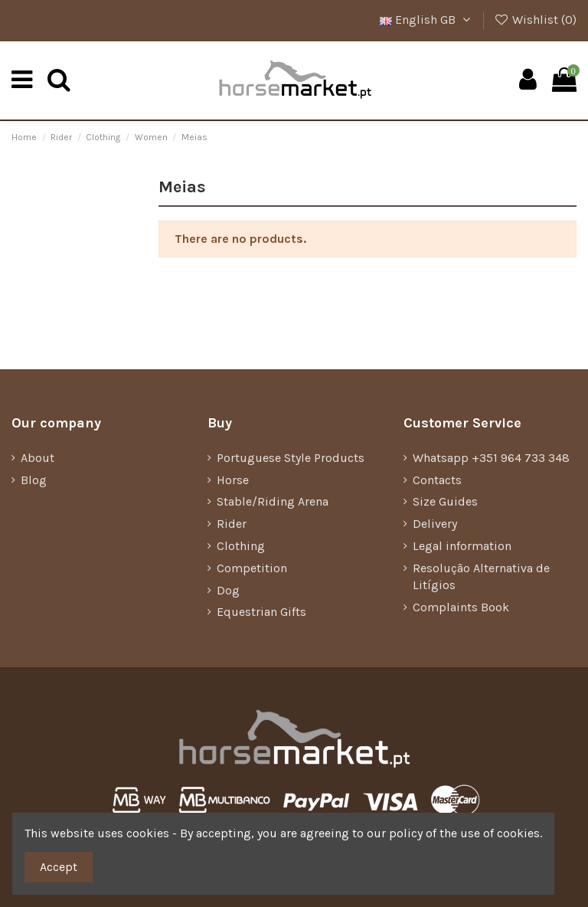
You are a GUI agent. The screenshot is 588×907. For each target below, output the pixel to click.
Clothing (241, 546)
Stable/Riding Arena (273, 501)
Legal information (462, 546)
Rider (232, 524)
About (38, 458)
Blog (34, 480)
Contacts (437, 480)
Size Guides (445, 501)
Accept (59, 867)
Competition (252, 568)
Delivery (435, 524)
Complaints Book (461, 607)
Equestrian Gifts (261, 612)
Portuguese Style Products (291, 458)
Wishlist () (535, 20)
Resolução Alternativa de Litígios (481, 576)
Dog (228, 590)
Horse (233, 480)
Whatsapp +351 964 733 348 (491, 458)
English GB (427, 20)
